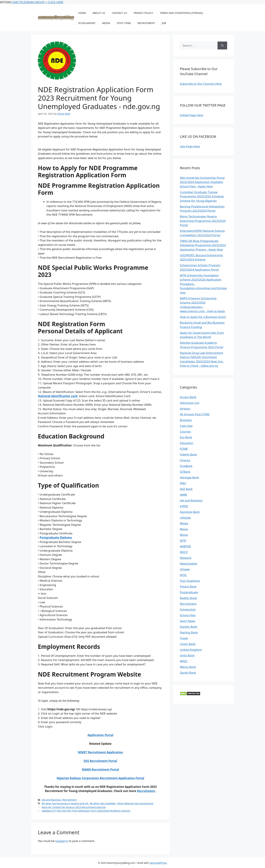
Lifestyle (185, 518)
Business (186, 420)
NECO (184, 552)
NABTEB (185, 546)
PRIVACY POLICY (143, 13)
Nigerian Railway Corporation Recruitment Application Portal (100, 778)
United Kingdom (191, 650)
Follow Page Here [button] (191, 115)
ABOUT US (99, 13)
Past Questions (190, 581)
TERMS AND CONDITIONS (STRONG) (181, 13)
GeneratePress (158, 863)
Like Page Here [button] (190, 146)
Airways (185, 409)
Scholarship (188, 609)
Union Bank (188, 644)
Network (186, 558)
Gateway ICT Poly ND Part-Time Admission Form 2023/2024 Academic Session (86, 811)
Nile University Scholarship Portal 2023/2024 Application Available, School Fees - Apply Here (202, 182)
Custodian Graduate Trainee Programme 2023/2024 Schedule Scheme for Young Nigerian (202, 196)
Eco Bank (186, 437)
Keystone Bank (190, 512)
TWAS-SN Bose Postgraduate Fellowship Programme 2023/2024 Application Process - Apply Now (203, 245)
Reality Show (188, 598)
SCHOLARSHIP (87, 23)
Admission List (190, 403)
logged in (62, 841)
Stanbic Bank (189, 627)
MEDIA (106, 23)
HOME (82, 13)
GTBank (185, 472)
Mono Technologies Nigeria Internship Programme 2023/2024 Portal (203, 221)
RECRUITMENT (146, 23)
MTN (183, 541)
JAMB (183, 495)
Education (186, 443)
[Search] (222, 46)
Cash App (186, 426)
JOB (164, 23)
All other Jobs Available (103, 803)
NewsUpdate (188, 563)
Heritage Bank (189, 477)
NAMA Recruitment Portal (100, 769)
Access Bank (188, 397)
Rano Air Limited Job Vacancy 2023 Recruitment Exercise (74, 807)
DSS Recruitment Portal (100, 761)
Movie (184, 529)
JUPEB (184, 506)
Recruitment (146, 791)
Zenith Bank (188, 673)
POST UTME (124, 23)
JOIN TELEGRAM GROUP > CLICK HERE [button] (38, 2)
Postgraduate (189, 592)
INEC (183, 483)
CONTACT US (119, 13)
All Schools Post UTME (195, 414)
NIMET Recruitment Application (100, 752)
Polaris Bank (188, 586)
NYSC (183, 575)
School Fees (188, 615)
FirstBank (186, 466)
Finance (185, 460)
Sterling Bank (189, 632)
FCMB (184, 449)
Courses (185, 431)
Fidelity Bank (188, 454)
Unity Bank (187, 655)
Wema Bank (188, 667)
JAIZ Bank (186, 489)
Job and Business (51, 800)
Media (184, 523)
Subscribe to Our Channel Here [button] (201, 84)
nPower (185, 569)
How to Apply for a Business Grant (203, 317)
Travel (184, 638)
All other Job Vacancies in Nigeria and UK (65, 803)
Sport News (188, 621)
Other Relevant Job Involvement (135, 803)
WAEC (184, 661)
